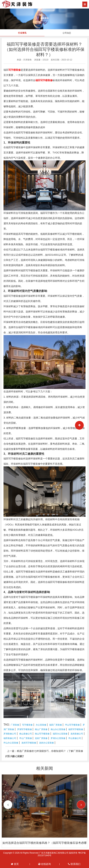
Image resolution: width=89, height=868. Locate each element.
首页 (15, 864)
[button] (81, 805)
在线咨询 (44, 864)
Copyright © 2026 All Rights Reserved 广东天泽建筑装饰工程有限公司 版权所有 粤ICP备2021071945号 (44, 854)
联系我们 (74, 864)
